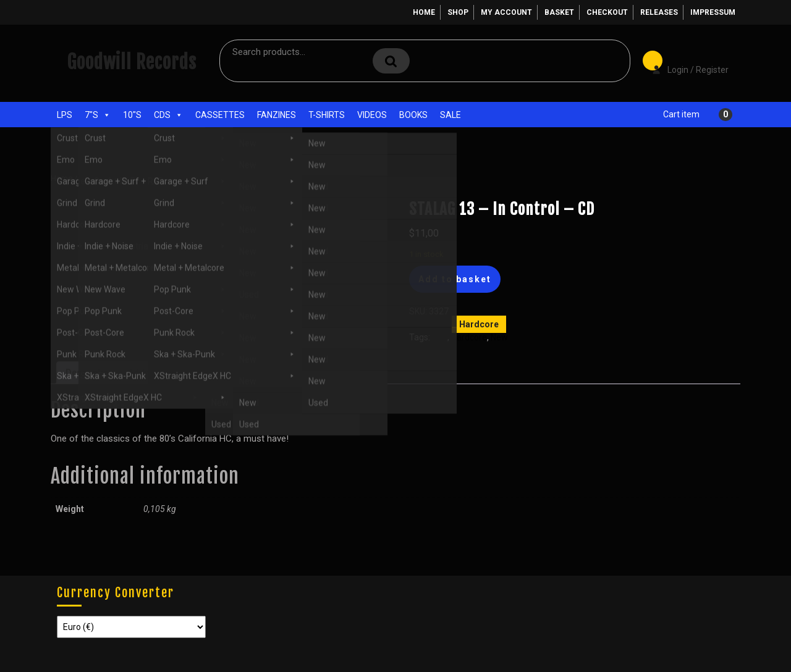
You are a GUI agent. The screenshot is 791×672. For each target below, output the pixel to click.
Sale (450, 115)
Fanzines (277, 115)
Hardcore (142, 178)
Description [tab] (90, 372)
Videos (372, 115)
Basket (559, 12)
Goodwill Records (132, 62)
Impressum (713, 12)
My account (506, 12)
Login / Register (684, 61)
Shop (458, 12)
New (499, 337)
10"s (132, 115)
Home (424, 12)
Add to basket (455, 279)
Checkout (607, 12)
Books (413, 115)
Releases (659, 12)
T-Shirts (327, 115)
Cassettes (220, 115)
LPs (65, 115)
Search (391, 61)
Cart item (681, 114)
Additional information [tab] (175, 372)
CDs (168, 115)
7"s (98, 115)
